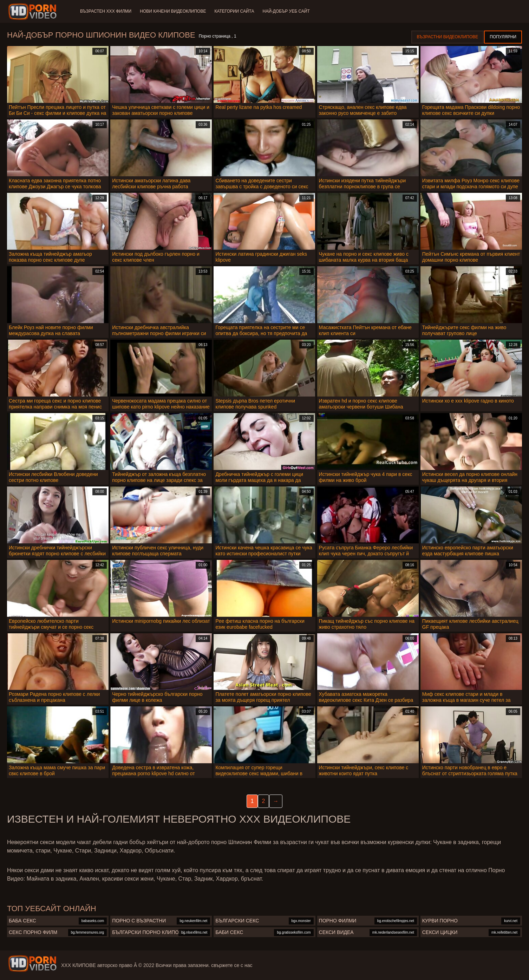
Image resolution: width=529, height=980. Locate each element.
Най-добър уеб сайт (286, 11)
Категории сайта (234, 11)
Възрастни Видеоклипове (448, 37)
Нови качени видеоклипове (173, 11)
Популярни (503, 37)
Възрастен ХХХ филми (106, 11)
